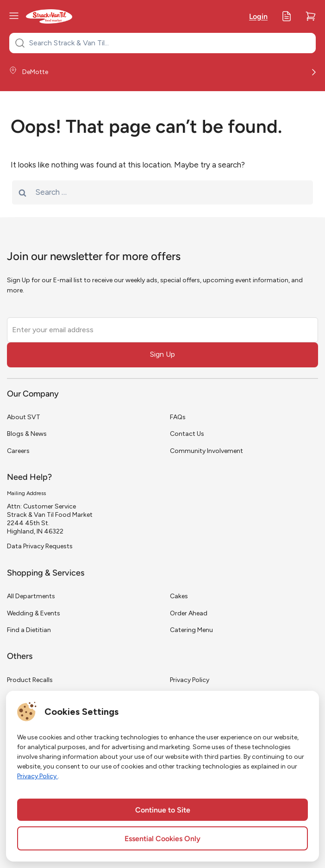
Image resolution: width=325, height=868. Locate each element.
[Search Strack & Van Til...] (168, 43)
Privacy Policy (190, 680)
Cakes (179, 596)
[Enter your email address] (162, 330)
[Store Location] (162, 72)
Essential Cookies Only (162, 839)
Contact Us (187, 434)
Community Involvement (206, 451)
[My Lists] (287, 16)
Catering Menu (191, 630)
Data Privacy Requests (40, 546)
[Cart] (311, 16)
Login (258, 17)
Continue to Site (163, 811)
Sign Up (162, 354)
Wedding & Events (34, 613)
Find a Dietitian (29, 630)
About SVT (24, 417)
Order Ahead (189, 613)
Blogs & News (27, 434)
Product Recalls (30, 680)
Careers (18, 451)
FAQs (178, 417)
